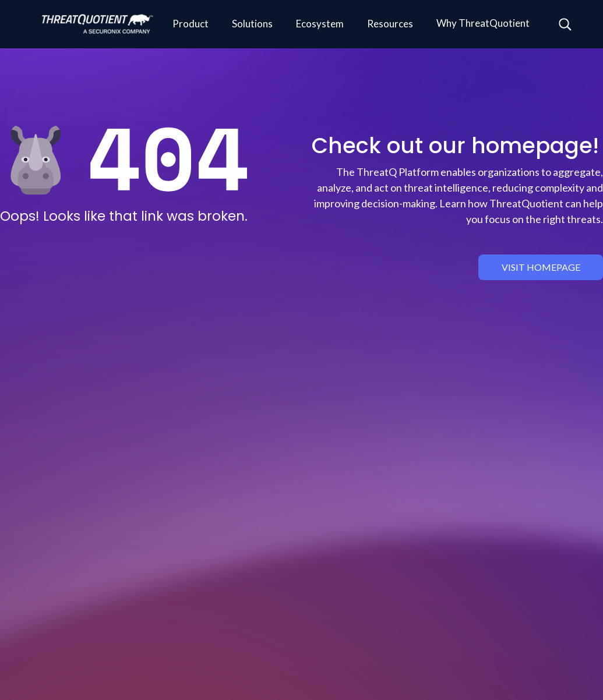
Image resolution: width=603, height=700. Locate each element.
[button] (191, 24)
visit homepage (541, 267)
